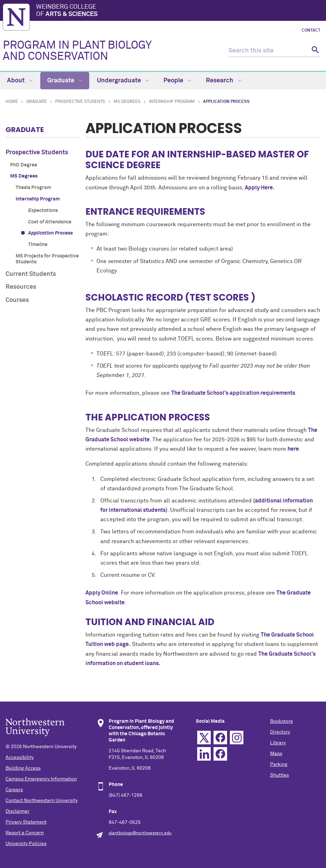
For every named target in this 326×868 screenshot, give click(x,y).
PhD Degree (24, 165)
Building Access (23, 768)
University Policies (26, 844)
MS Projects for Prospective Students (47, 259)
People (177, 81)
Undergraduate (123, 81)
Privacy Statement (26, 822)
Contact (311, 31)
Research (224, 81)
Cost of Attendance (50, 222)
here (293, 449)
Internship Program (172, 102)
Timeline (38, 245)
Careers (14, 790)
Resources (21, 287)
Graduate (65, 81)
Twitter (204, 738)
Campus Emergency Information (41, 779)
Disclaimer (17, 811)
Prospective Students (80, 102)
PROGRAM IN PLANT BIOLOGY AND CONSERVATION (77, 51)
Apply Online (102, 593)
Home (12, 102)
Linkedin (204, 754)
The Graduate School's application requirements (233, 393)
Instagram (237, 738)
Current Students (31, 274)
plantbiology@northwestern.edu (140, 833)
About (20, 81)
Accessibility (20, 758)
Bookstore (282, 721)
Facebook (220, 738)
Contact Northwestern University (42, 801)
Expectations (43, 211)
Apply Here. (260, 188)
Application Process (51, 233)
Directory (280, 732)
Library (278, 743)
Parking (279, 764)
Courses (17, 300)
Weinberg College (180, 11)
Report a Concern (25, 833)
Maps (276, 754)
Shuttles (279, 775)
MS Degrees (127, 102)
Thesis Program (33, 188)
